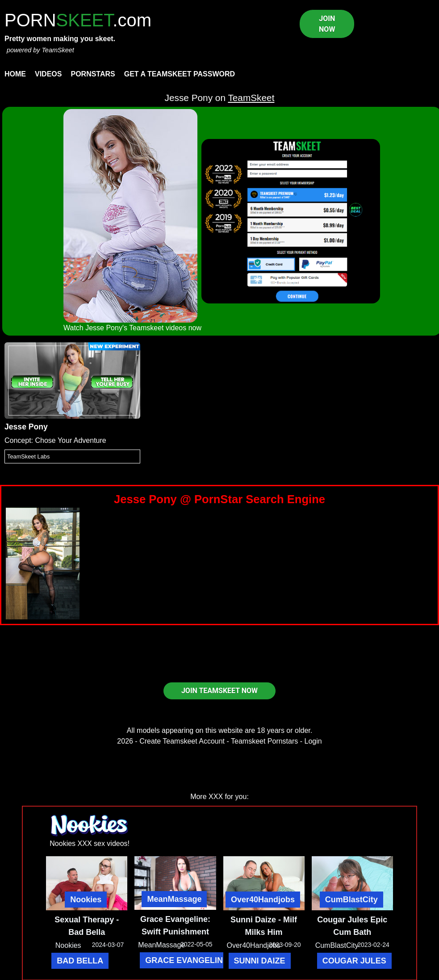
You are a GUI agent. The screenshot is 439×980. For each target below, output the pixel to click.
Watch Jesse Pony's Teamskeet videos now (132, 328)
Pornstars (93, 74)
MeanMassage (174, 899)
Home (15, 74)
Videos (48, 74)
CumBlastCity (351, 900)
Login (313, 741)
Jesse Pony (26, 427)
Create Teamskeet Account (182, 741)
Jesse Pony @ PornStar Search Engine (219, 499)
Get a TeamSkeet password (180, 74)
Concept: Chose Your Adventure (55, 440)
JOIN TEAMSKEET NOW (219, 691)
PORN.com (78, 20)
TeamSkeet (58, 50)
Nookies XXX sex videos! (90, 843)
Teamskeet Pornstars (264, 741)
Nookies (86, 900)
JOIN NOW (327, 24)
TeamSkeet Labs (28, 456)
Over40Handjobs (263, 900)
